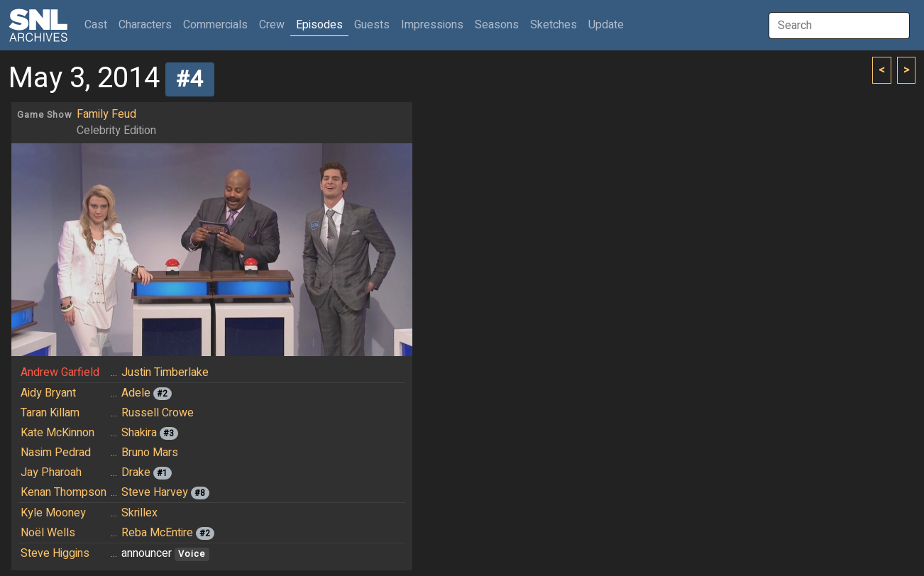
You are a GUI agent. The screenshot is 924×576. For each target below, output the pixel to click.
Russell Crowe (158, 413)
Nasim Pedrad (56, 453)
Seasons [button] (497, 25)
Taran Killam (50, 413)
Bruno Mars (150, 453)
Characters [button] (145, 25)
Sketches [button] (554, 25)
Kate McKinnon (57, 433)
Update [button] (606, 25)
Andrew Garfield (60, 372)
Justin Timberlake (165, 372)
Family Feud (106, 114)
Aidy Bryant (48, 393)
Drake (136, 472)
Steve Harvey (155, 492)
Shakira (139, 433)
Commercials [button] (215, 25)
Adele (136, 393)
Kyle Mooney (53, 513)
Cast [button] (99, 24)
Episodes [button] (319, 25)
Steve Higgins (55, 553)
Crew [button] (272, 25)
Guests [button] (372, 25)
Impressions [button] (432, 25)
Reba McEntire (157, 533)
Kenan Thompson (64, 492)
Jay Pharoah (51, 472)
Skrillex (139, 513)
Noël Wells (48, 533)
